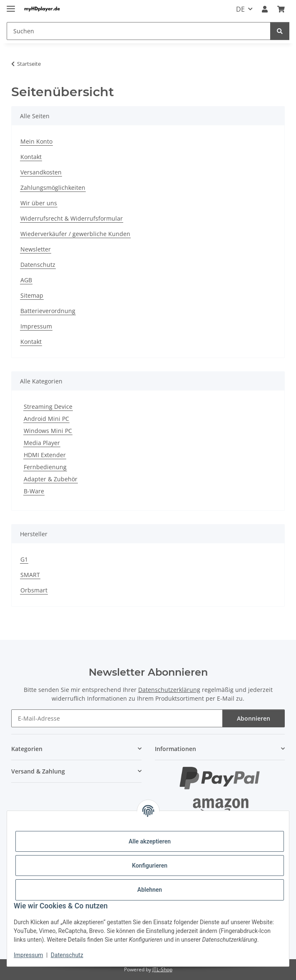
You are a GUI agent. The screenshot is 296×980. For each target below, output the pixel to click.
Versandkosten (41, 172)
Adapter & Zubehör (51, 479)
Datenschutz (67, 955)
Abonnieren (254, 718)
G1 (24, 559)
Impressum (28, 955)
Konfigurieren (150, 866)
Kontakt (31, 157)
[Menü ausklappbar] (11, 5)
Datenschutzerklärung (169, 690)
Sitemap (32, 295)
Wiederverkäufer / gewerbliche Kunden (75, 234)
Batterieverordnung (48, 311)
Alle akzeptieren (150, 841)
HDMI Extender (45, 455)
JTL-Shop (162, 969)
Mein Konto (36, 141)
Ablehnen (150, 890)
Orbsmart (34, 590)
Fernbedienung (45, 467)
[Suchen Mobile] (139, 31)
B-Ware (34, 491)
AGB (26, 280)
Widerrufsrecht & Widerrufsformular (72, 218)
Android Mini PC (46, 419)
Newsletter (36, 249)
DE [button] (240, 9)
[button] (265, 9)
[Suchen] (280, 31)
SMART (30, 575)
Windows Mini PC (48, 431)
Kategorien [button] (27, 749)
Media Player (42, 443)
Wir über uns (39, 203)
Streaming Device (48, 407)
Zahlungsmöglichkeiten (53, 188)
